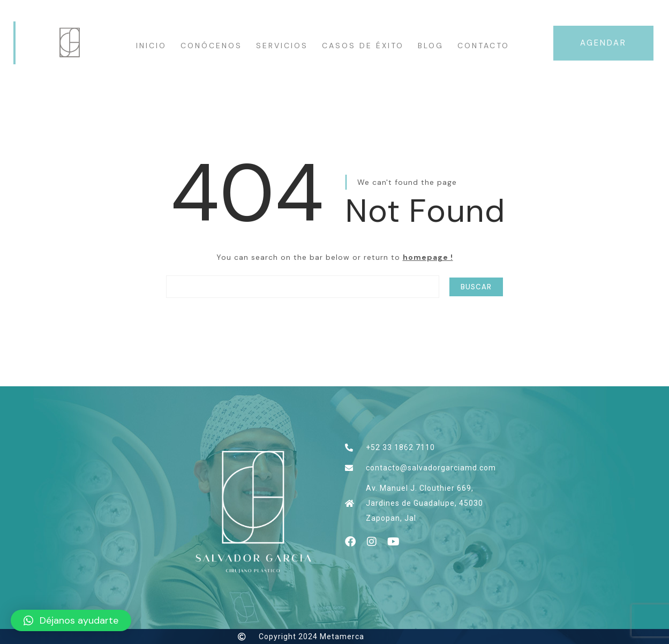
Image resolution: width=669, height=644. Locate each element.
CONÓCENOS (211, 46)
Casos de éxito (363, 46)
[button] (71, 620)
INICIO (151, 46)
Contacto (483, 46)
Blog (431, 46)
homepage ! (428, 257)
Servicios (282, 46)
